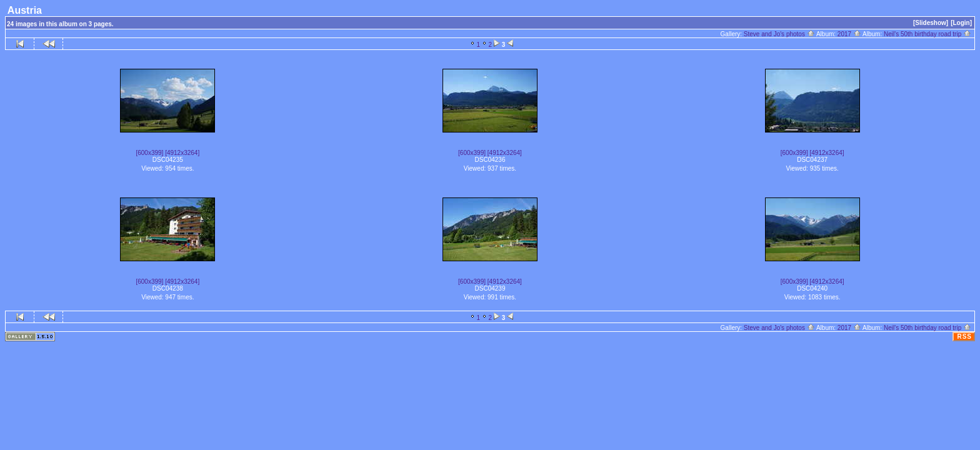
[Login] (961, 23)
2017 (849, 34)
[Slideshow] (931, 23)
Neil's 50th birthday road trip (927, 34)
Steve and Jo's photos (779, 34)
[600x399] (149, 153)
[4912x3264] (182, 153)
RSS (964, 337)
